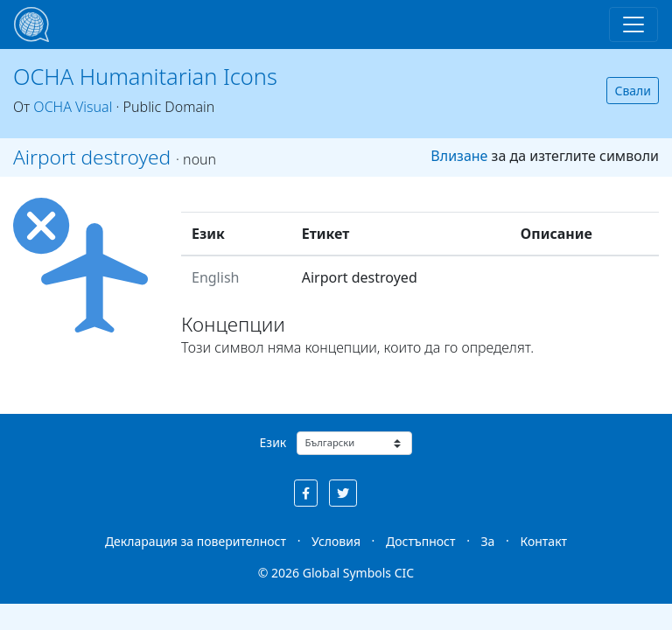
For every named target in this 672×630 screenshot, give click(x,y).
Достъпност (420, 541)
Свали (633, 91)
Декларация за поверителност (196, 541)
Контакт (543, 541)
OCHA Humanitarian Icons (145, 76)
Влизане (459, 156)
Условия (336, 541)
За (488, 541)
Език (273, 442)
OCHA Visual (73, 107)
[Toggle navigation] (633, 24)
